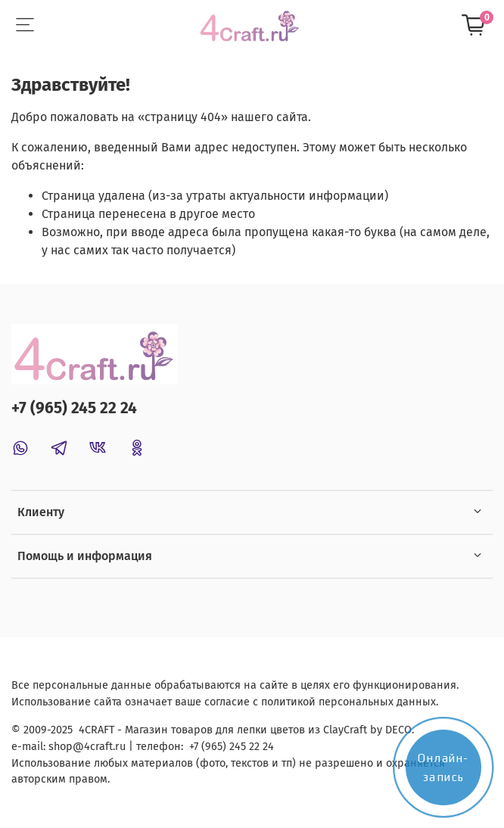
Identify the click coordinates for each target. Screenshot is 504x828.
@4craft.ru (99, 747)
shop (61, 747)
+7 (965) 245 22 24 (74, 408)
